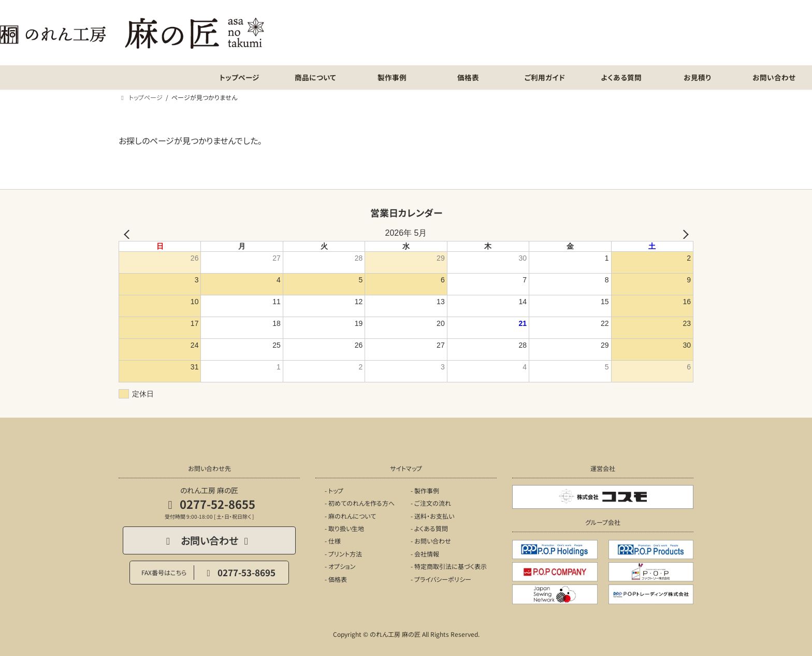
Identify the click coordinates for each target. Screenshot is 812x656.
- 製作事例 (425, 490)
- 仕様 (333, 541)
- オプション (340, 566)
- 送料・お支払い (432, 516)
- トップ (334, 490)
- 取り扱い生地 (344, 528)
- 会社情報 (425, 554)
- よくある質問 (429, 528)
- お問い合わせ (431, 541)
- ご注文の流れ (431, 503)
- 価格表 (336, 579)
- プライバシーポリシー (441, 579)
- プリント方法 (343, 554)
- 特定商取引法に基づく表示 (449, 566)
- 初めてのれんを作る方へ (360, 503)
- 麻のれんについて (350, 516)
